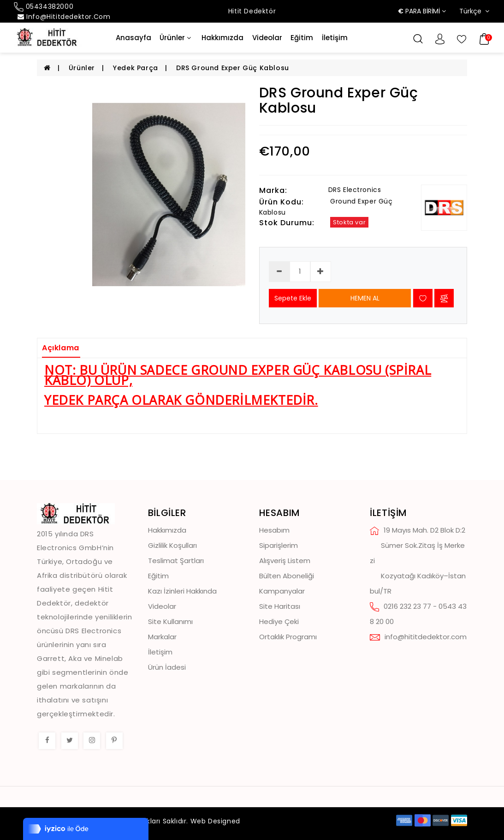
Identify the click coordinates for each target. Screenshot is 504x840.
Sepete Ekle (293, 298)
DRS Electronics (355, 190)
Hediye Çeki (279, 621)
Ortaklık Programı (288, 637)
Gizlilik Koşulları (172, 545)
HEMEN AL (365, 298)
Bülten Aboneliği (287, 576)
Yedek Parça (136, 68)
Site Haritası (280, 606)
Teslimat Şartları (176, 561)
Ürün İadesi (167, 667)
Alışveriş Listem (285, 561)
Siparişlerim (279, 545)
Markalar (162, 637)
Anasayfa (133, 38)
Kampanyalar (282, 591)
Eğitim (302, 38)
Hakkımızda (222, 38)
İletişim (335, 38)
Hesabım (274, 530)
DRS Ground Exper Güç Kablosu (233, 68)
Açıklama (61, 348)
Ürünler (175, 38)
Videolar (267, 38)
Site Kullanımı (170, 621)
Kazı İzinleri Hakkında (182, 591)
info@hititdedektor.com (64, 17)
